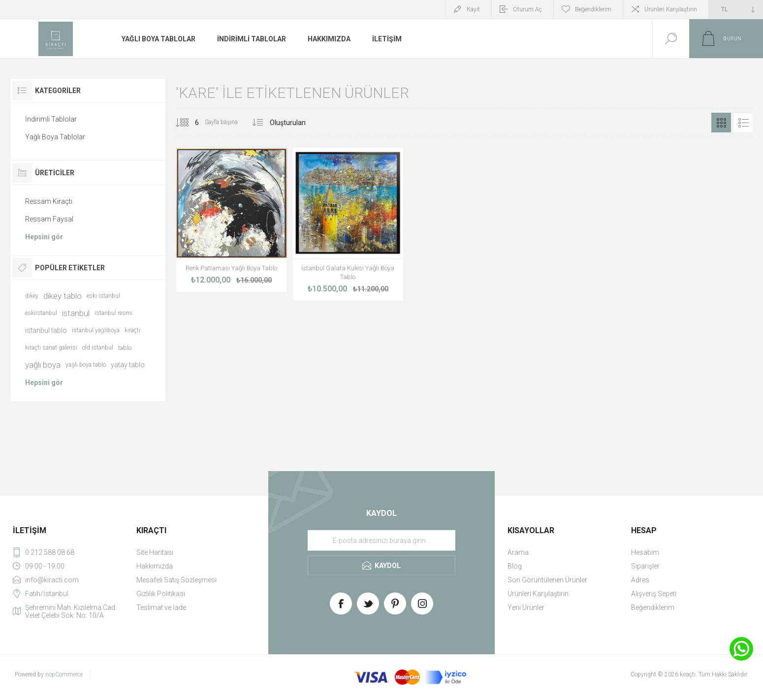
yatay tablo (128, 365)
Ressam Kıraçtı (49, 201)
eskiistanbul (41, 313)
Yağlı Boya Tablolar (55, 137)
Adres (640, 580)
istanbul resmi (113, 313)
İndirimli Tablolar (51, 119)
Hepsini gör (44, 237)
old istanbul (98, 348)
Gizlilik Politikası (161, 594)
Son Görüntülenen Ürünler (547, 580)
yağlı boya (43, 365)
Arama (518, 552)
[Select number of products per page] (190, 123)
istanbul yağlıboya (96, 330)
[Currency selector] (736, 9)
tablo (125, 348)
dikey (32, 296)
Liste (743, 123)
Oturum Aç (527, 9)
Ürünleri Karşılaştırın (671, 9)
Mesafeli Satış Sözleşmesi (176, 580)
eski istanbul (103, 296)
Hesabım (645, 552)
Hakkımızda (155, 566)
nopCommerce (64, 674)
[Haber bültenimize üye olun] (381, 541)
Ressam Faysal (49, 219)
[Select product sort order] (300, 123)
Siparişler (645, 566)
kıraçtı (132, 330)
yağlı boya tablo (86, 365)
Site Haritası (155, 552)
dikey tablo (63, 296)
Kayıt (473, 9)
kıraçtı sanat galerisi (51, 348)
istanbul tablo (46, 330)
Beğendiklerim (653, 607)
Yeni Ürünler (526, 607)
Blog (515, 566)
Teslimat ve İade (161, 607)
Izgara (721, 123)
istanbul (76, 313)
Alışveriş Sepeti (654, 594)
